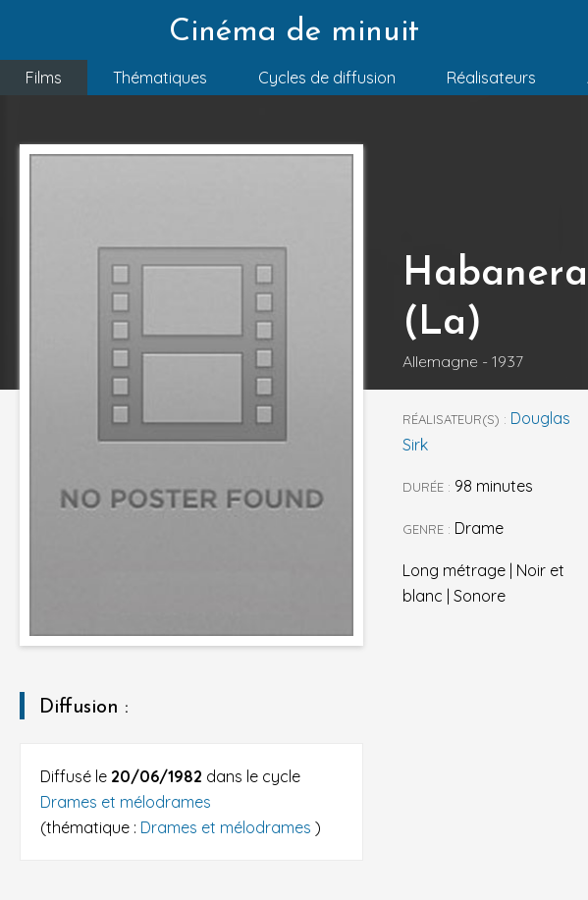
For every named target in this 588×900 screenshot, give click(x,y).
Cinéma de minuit (294, 32)
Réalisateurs (491, 78)
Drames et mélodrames (126, 802)
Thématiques (160, 78)
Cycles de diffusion (327, 78)
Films (44, 78)
